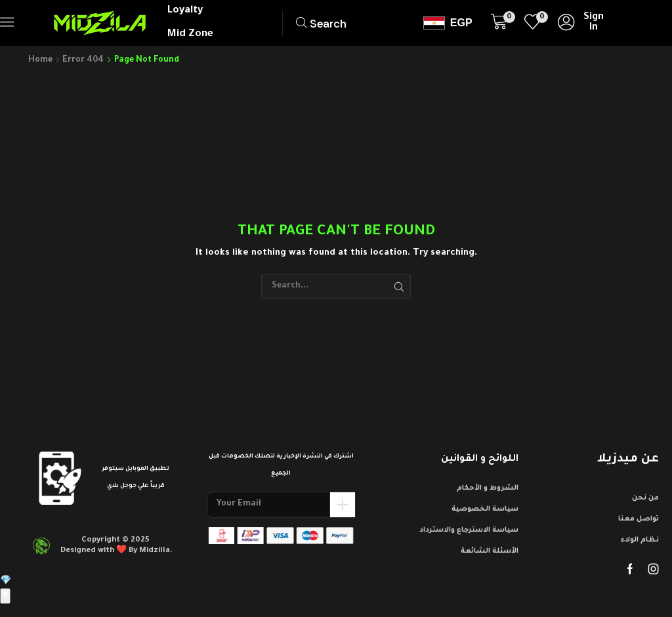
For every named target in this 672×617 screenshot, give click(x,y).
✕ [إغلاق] (5, 596)
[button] (7, 22)
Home (40, 60)
